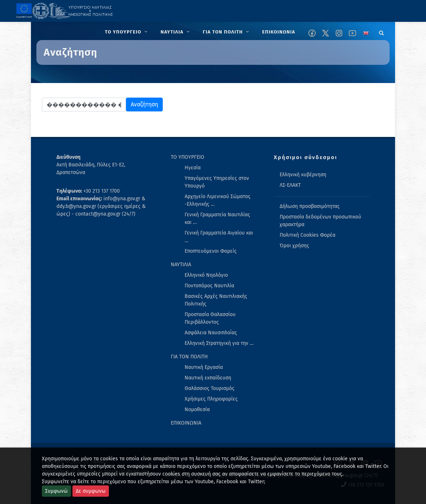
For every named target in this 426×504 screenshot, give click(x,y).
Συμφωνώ (56, 491)
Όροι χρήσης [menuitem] (294, 246)
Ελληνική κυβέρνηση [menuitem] (303, 175)
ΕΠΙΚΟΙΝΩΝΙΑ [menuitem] (186, 423)
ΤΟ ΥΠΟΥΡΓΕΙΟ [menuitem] (188, 157)
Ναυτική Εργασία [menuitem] (204, 367)
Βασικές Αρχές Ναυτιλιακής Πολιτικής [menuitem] (216, 300)
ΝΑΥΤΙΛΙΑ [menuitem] (181, 265)
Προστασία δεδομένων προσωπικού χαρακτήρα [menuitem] (320, 221)
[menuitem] (127, 32)
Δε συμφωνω (91, 491)
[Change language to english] (366, 33)
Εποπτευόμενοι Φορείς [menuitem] (211, 251)
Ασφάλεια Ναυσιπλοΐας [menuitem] (211, 333)
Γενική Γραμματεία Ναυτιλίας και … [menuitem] (217, 218)
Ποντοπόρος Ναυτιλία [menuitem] (209, 286)
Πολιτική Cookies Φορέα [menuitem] (307, 235)
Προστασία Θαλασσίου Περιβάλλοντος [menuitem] (210, 318)
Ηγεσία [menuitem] (193, 168)
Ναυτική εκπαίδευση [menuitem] (208, 378)
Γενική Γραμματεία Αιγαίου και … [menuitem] (219, 237)
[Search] (382, 32)
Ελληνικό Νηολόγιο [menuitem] (206, 275)
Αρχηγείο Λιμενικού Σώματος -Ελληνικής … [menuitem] (218, 200)
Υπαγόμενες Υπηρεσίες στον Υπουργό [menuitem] (217, 182)
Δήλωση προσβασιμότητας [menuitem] (310, 206)
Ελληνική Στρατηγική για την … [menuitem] (219, 343)
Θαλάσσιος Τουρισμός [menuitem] (210, 388)
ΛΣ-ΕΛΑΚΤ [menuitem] (290, 185)
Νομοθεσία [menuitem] (197, 409)
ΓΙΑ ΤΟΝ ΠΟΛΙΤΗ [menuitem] (189, 357)
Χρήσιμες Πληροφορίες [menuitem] (211, 399)
